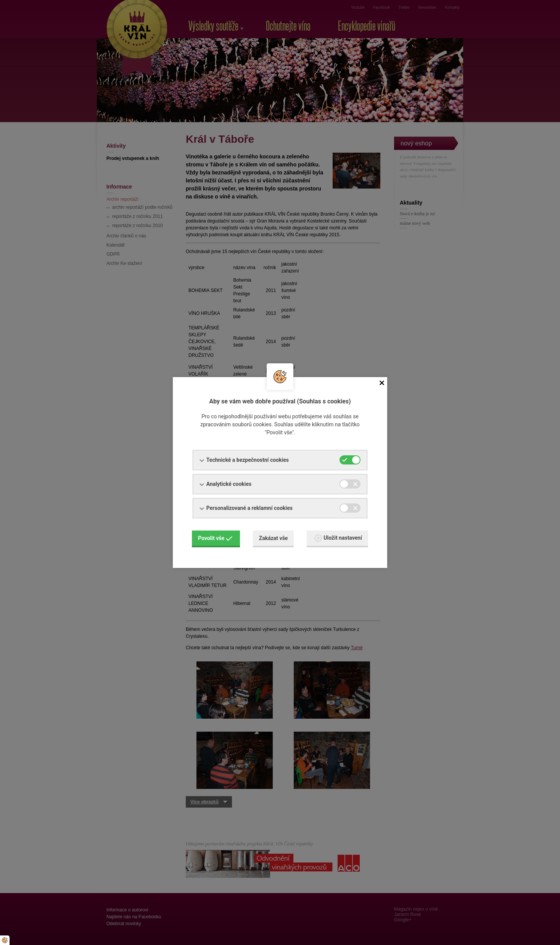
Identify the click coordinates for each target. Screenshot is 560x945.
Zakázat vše (274, 538)
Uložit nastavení (338, 538)
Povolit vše (215, 538)
